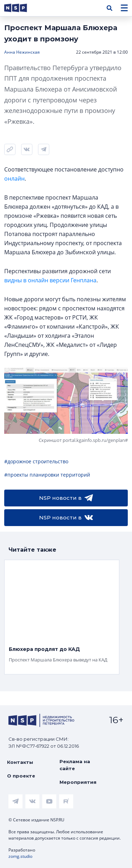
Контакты (20, 762)
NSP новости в (66, 498)
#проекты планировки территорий (47, 475)
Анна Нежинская (22, 52)
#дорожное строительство (36, 461)
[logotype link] (21, 8)
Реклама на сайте (75, 765)
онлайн (14, 179)
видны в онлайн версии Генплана (50, 280)
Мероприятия (78, 782)
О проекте (21, 776)
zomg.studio (20, 856)
